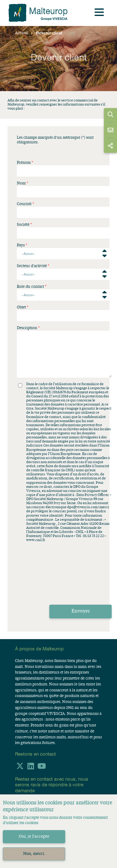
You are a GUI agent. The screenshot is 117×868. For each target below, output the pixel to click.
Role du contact (30, 287)
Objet (21, 307)
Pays (21, 245)
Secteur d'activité (32, 266)
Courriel (24, 204)
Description (27, 328)
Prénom (24, 163)
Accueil (22, 33)
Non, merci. (34, 854)
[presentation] (64, 584)
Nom (21, 183)
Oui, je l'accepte (34, 837)
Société (23, 225)
